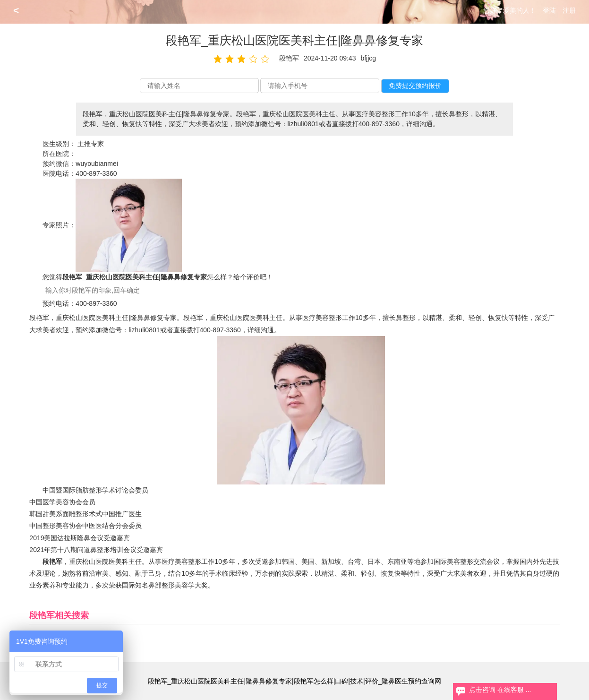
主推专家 (91, 144)
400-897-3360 (96, 173)
